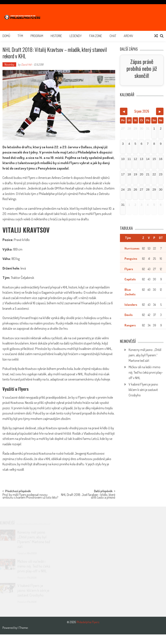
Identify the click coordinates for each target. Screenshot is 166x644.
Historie (56, 36)
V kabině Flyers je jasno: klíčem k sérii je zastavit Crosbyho (144, 391)
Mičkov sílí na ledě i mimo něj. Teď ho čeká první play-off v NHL (146, 373)
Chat (113, 36)
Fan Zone (96, 36)
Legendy (76, 36)
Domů (6, 36)
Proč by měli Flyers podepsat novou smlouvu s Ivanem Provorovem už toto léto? (30, 496)
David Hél (26, 64)
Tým (20, 36)
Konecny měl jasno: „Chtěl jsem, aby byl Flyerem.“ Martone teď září (145, 356)
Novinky (9, 64)
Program (37, 36)
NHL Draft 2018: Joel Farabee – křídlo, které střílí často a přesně (88, 496)
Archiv (128, 36)
